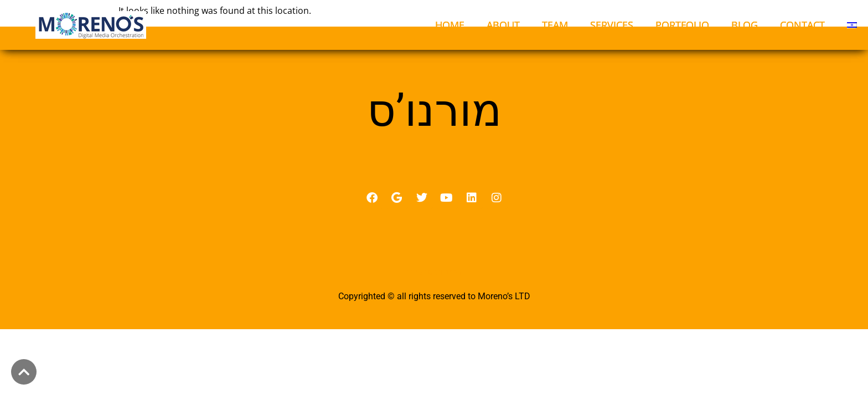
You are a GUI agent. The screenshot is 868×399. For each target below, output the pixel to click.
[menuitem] (852, 25)
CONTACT (802, 25)
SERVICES (612, 25)
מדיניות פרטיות (434, 287)
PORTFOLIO (682, 25)
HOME (450, 25)
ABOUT (503, 25)
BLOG (745, 25)
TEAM (555, 25)
